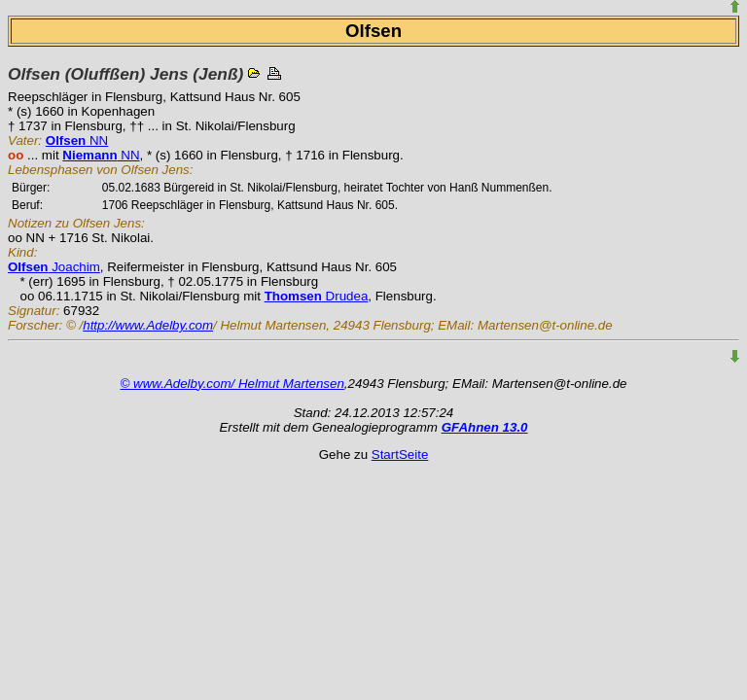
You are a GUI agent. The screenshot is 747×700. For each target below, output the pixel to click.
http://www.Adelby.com (148, 325)
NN (77, 140)
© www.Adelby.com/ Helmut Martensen (232, 384)
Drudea (317, 296)
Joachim (54, 267)
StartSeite (400, 455)
